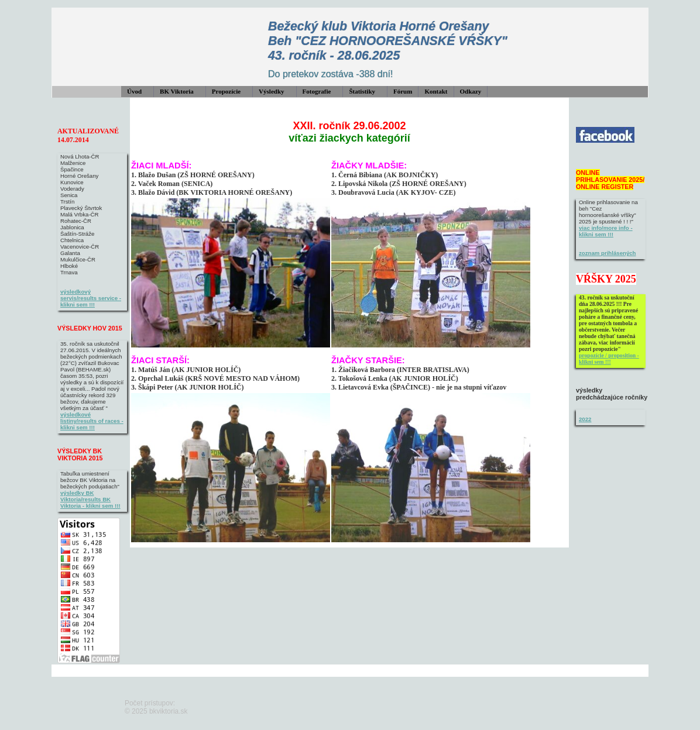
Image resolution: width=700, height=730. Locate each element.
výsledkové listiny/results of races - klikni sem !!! (92, 421)
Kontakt (436, 91)
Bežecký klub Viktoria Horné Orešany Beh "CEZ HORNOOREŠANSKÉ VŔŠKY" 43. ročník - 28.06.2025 (388, 41)
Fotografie (317, 91)
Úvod (134, 91)
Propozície (226, 91)
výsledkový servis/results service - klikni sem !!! (91, 298)
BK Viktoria (177, 91)
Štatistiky (362, 91)
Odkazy (471, 91)
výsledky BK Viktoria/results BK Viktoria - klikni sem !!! (90, 499)
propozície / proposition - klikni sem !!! (609, 359)
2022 (585, 419)
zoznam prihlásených (608, 253)
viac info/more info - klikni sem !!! (606, 231)
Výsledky (271, 91)
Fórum (403, 91)
